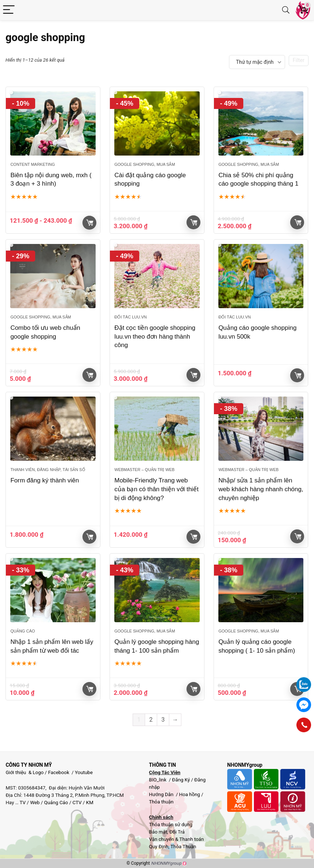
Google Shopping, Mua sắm (145, 164)
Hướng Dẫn (162, 794)
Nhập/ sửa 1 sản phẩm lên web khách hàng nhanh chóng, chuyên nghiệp (261, 489)
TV (22, 803)
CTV (77, 803)
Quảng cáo (23, 631)
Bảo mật (158, 832)
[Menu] (9, 10)
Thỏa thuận (161, 802)
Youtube (84, 772)
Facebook (59, 772)
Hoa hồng (190, 794)
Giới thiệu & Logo (25, 772)
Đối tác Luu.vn (130, 317)
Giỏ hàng (90, 223)
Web (35, 803)
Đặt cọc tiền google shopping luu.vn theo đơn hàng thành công (155, 337)
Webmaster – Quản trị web (144, 470)
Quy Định (159, 847)
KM (90, 803)
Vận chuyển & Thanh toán (177, 839)
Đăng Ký (182, 780)
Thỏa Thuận (183, 847)
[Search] (286, 10)
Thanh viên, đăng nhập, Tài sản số (48, 470)
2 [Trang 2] (151, 720)
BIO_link (158, 780)
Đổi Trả (177, 832)
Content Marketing (32, 164)
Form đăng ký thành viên (45, 480)
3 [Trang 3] (163, 720)
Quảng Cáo (56, 803)
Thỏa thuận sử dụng (171, 825)
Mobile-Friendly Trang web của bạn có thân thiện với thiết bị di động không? (156, 489)
